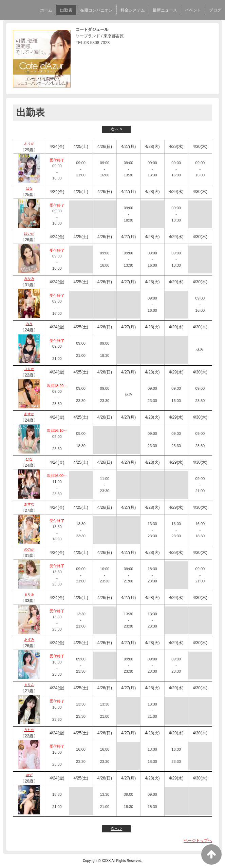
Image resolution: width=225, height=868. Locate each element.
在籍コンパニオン (96, 10)
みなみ (29, 279)
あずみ (29, 640)
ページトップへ (198, 841)
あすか (29, 414)
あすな (29, 504)
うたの (29, 730)
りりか (29, 369)
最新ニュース (165, 10)
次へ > (116, 129)
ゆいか (29, 234)
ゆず (29, 775)
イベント (193, 10)
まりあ (29, 594)
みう (29, 324)
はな (29, 188)
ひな (29, 459)
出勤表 (66, 10)
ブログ (215, 10)
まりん (29, 685)
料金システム (133, 10)
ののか (29, 549)
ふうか (29, 143)
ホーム (46, 10)
